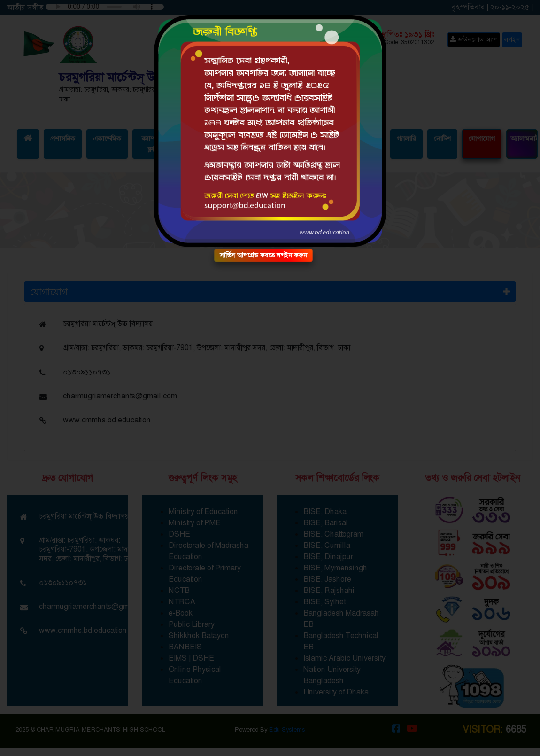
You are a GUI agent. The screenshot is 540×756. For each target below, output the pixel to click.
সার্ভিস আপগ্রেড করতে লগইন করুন (263, 255)
